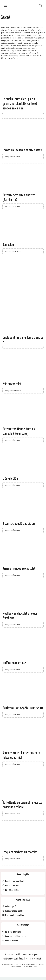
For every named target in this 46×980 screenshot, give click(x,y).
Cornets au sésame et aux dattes (22, 150)
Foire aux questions (13, 932)
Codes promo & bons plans (16, 936)
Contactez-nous (12, 941)
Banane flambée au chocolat (19, 569)
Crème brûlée (10, 479)
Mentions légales (31, 955)
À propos (9, 955)
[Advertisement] (23, 283)
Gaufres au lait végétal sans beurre (23, 708)
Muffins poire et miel (14, 663)
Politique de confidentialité (15, 959)
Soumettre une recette (14, 911)
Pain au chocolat (12, 384)
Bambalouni (9, 245)
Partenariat (36, 959)
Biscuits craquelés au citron (19, 524)
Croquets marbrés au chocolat (20, 852)
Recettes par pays (12, 886)
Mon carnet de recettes (14, 915)
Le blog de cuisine (12, 890)
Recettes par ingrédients (15, 881)
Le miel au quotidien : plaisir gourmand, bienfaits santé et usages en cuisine (20, 104)
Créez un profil (11, 906)
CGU (18, 955)
